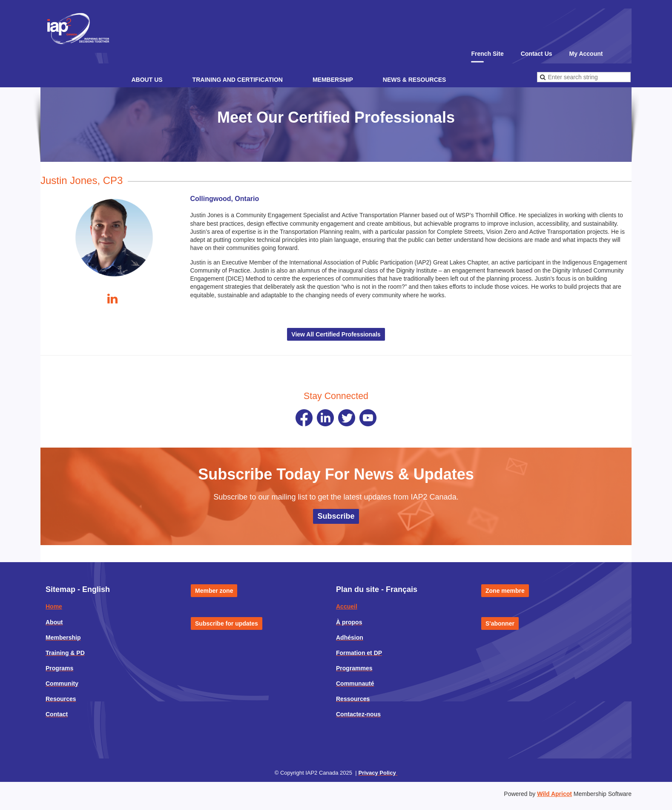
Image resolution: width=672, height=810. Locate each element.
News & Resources (415, 80)
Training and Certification (238, 80)
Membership (333, 80)
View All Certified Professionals (336, 334)
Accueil (347, 606)
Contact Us (537, 54)
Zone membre (505, 591)
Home (54, 606)
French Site (487, 54)
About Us (147, 80)
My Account (586, 54)
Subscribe (336, 516)
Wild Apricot (554, 794)
